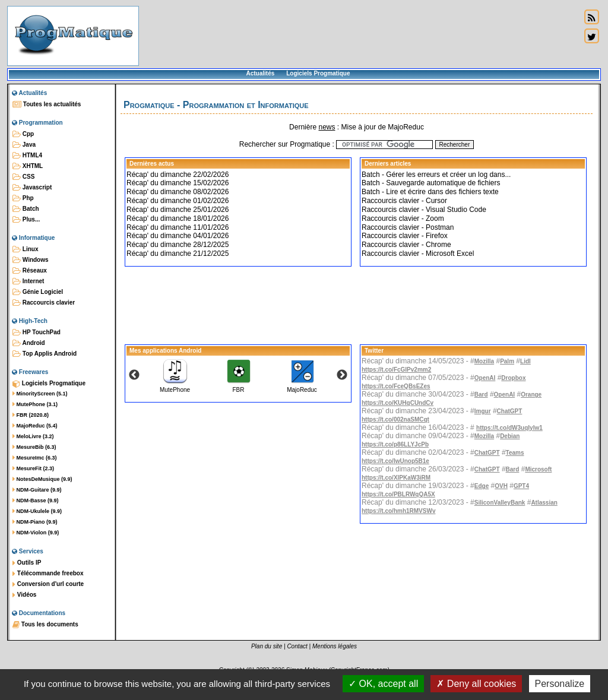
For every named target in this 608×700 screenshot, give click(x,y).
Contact (297, 646)
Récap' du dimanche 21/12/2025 (178, 254)
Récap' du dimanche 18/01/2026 (178, 218)
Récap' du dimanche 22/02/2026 (178, 175)
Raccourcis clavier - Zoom (403, 218)
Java (24, 145)
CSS (23, 177)
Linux (25, 249)
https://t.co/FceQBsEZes (396, 386)
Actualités (260, 73)
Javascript (32, 188)
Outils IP (27, 563)
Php (23, 198)
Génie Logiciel (38, 292)
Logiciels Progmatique (318, 73)
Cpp (23, 134)
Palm (507, 361)
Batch (26, 209)
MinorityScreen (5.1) (40, 394)
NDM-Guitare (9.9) (37, 490)
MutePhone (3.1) (35, 404)
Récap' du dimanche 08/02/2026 (178, 192)
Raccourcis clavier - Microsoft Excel (418, 254)
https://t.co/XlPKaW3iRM (396, 478)
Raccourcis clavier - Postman (408, 227)
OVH (501, 486)
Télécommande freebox (48, 574)
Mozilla (484, 361)
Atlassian (544, 503)
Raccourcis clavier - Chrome (406, 245)
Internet (28, 281)
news (327, 127)
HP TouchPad (37, 332)
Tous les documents (45, 625)
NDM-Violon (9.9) (36, 533)
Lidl (525, 361)
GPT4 (521, 486)
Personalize (560, 684)
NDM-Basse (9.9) (36, 501)
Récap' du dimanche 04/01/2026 (178, 236)
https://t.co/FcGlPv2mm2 (396, 370)
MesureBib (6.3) (34, 447)
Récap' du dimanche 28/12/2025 (178, 245)
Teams (515, 453)
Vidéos (24, 595)
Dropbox (513, 378)
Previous (134, 375)
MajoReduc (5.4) (35, 426)
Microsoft (538, 469)
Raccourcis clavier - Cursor (404, 201)
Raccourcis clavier (44, 303)
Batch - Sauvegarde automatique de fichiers (431, 183)
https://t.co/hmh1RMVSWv (398, 511)
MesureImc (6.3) (35, 458)
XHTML (28, 166)
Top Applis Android (45, 354)
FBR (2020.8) (31, 415)
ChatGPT (510, 411)
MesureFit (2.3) (33, 468)
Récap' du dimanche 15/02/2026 (178, 183)
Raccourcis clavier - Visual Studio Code (424, 210)
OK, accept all (383, 684)
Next (342, 375)
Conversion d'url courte (48, 584)
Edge (482, 486)
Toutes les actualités (47, 104)
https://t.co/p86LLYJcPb (395, 444)
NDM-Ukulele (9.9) (37, 511)
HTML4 (27, 156)
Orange (531, 395)
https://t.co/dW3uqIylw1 (509, 428)
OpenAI (485, 378)
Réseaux (30, 271)
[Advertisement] (360, 36)
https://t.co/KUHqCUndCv (398, 403)
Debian (510, 436)
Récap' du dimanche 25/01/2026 (178, 210)
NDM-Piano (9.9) (35, 522)
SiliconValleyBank (500, 503)
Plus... (26, 220)
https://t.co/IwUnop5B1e (395, 461)
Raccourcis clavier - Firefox (405, 236)
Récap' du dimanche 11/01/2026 (178, 227)
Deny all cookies (476, 684)
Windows (31, 260)
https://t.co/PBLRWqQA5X (398, 494)
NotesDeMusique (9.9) (42, 479)
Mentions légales (335, 646)
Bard (481, 395)
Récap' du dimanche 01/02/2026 (178, 201)
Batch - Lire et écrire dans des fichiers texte (430, 192)
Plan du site (267, 646)
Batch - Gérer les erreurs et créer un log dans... (436, 175)
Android (29, 343)
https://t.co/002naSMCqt (395, 419)
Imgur (483, 411)
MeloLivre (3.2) (33, 436)
